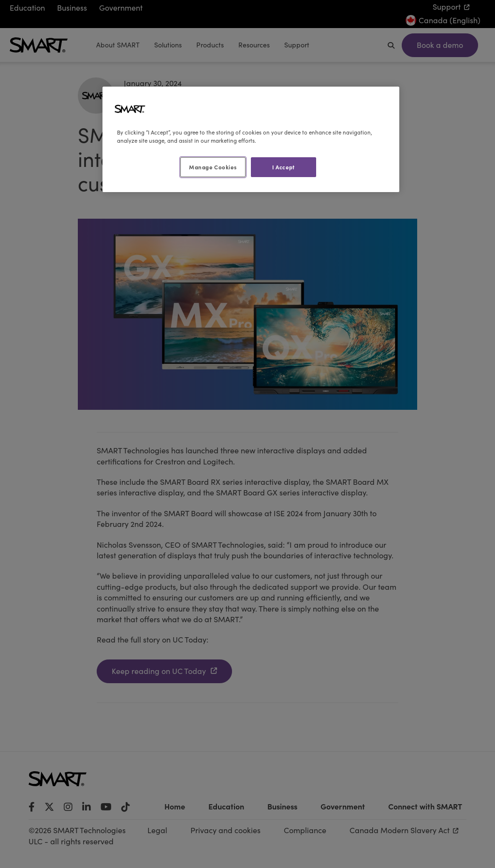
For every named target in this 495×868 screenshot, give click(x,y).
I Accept (284, 167)
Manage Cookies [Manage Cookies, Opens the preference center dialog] (213, 167)
